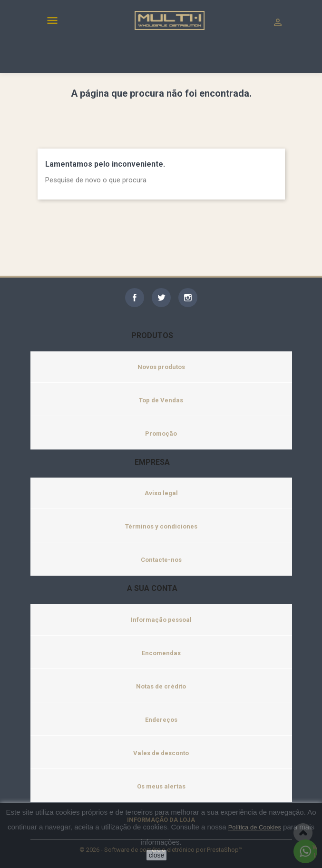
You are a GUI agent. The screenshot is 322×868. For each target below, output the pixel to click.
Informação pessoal (161, 620)
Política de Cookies (255, 827)
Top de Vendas (161, 400)
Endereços (161, 720)
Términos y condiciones (161, 526)
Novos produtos (161, 367)
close (157, 855)
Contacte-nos (161, 560)
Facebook (135, 298)
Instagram (188, 298)
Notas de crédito (161, 686)
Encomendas (161, 653)
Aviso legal (161, 493)
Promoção (161, 434)
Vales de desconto (161, 753)
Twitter (161, 298)
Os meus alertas (161, 786)
